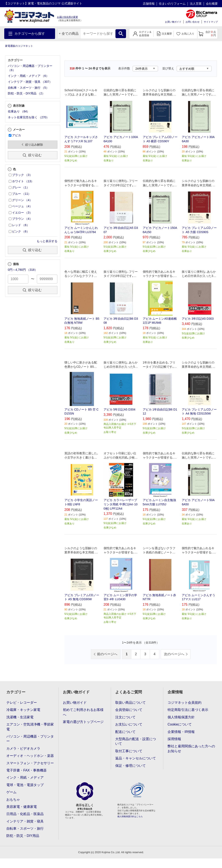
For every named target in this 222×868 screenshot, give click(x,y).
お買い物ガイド (173, 22)
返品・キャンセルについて (136, 758)
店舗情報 (149, 4)
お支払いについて (129, 724)
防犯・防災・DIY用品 (23, 836)
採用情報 (174, 739)
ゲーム (11, 792)
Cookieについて (180, 724)
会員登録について (129, 710)
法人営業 (196, 4)
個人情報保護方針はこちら (130, 816)
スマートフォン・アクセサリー (30, 763)
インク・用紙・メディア (25, 777)
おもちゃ (13, 800)
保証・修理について (130, 766)
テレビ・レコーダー (22, 703)
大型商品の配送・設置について (136, 741)
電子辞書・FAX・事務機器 (26, 770)
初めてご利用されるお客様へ (83, 712)
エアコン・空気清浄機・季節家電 (30, 727)
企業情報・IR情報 (181, 732)
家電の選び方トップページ (83, 722)
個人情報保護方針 (181, 717)
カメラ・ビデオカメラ (23, 748)
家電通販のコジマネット (19, 46)
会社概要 (212, 4)
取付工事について (129, 751)
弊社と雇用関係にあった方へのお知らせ (191, 748)
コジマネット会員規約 (185, 703)
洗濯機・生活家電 (20, 717)
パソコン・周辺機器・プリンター (30, 739)
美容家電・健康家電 (22, 807)
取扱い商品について (130, 703)
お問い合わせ (193, 22)
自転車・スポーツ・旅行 (25, 829)
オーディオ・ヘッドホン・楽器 (30, 756)
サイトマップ (211, 22)
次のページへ (174, 654)
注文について (125, 717)
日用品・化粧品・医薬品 (25, 814)
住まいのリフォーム (172, 4)
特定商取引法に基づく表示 (188, 710)
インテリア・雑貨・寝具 (25, 821)
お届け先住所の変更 (67, 17)
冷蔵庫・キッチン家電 (23, 710)
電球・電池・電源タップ (25, 785)
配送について (125, 732)
